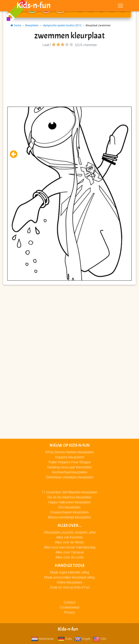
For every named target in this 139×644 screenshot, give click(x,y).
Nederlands (43, 639)
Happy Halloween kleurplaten (70, 502)
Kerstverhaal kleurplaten (70, 472)
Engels (82, 639)
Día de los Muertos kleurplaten (69, 497)
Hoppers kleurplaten (70, 457)
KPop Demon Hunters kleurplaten (70, 452)
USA (100, 639)
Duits (65, 639)
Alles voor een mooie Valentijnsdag (70, 547)
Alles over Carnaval (70, 552)
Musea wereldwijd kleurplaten (69, 517)
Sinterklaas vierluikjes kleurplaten (70, 477)
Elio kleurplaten (69, 507)
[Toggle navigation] (120, 6)
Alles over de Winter (69, 542)
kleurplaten (32, 25)
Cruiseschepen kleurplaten (69, 512)
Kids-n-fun (34, 6)
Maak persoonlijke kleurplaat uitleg (69, 577)
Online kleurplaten (70, 582)
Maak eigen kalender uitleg (70, 572)
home (16, 25)
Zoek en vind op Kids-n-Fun (70, 587)
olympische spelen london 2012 (62, 25)
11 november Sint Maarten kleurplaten (69, 492)
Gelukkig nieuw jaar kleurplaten (69, 467)
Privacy (70, 612)
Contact (70, 602)
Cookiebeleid (70, 607)
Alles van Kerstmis (69, 537)
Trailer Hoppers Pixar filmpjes (69, 462)
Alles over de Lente (70, 557)
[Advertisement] (69, 77)
